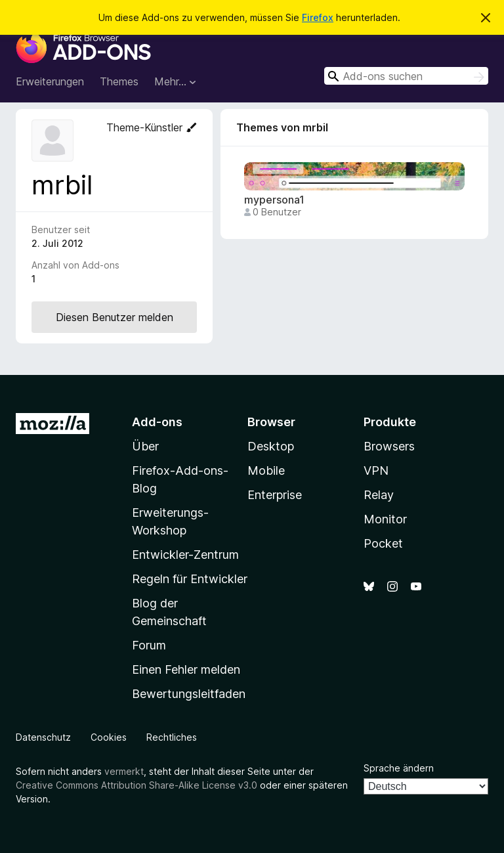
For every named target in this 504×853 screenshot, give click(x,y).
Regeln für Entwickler (190, 579)
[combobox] (406, 76)
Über (145, 446)
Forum (149, 645)
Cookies (109, 737)
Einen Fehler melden (186, 669)
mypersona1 (274, 200)
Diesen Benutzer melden (115, 317)
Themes (119, 81)
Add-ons (157, 422)
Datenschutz (43, 737)
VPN (376, 470)
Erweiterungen (50, 81)
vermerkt (124, 771)
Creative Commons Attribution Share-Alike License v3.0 (136, 785)
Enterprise (275, 495)
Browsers (389, 446)
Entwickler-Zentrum (185, 555)
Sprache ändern (399, 768)
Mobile (266, 470)
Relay (379, 495)
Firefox (318, 17)
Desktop (271, 446)
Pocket (383, 543)
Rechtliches (172, 737)
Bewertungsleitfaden (189, 694)
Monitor (385, 519)
